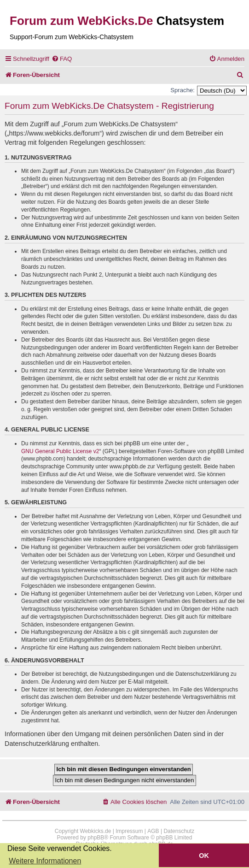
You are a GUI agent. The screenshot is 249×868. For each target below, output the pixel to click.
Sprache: (182, 90)
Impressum (129, 831)
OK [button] (204, 856)
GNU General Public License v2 (60, 451)
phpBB (96, 838)
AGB (153, 831)
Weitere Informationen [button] (45, 861)
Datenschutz (179, 831)
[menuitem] (62, 59)
